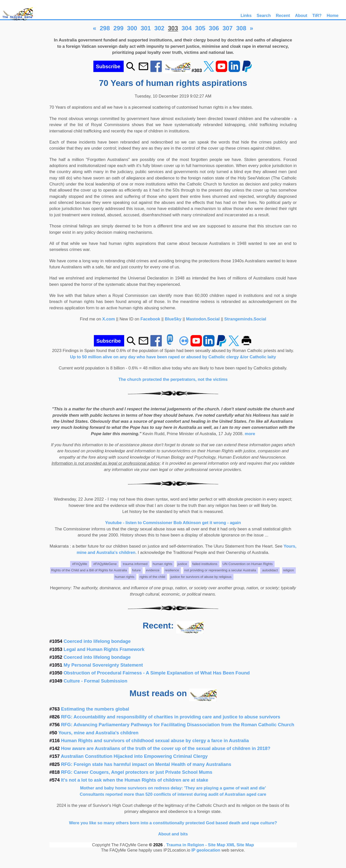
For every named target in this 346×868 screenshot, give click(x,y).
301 (146, 28)
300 (132, 28)
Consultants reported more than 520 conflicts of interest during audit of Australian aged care (173, 794)
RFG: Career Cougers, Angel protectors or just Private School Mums (137, 772)
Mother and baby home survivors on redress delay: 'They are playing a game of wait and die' (173, 788)
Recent (283, 16)
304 (187, 28)
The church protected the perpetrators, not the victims (173, 379)
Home (332, 16)
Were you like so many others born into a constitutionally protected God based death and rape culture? (173, 823)
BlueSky (173, 319)
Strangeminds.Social (245, 319)
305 (200, 28)
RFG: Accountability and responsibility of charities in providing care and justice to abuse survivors (171, 717)
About (301, 16)
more (250, 434)
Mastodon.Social (203, 319)
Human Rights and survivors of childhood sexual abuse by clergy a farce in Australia (155, 741)
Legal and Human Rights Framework (104, 649)
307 (228, 28)
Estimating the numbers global (95, 709)
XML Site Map (240, 845)
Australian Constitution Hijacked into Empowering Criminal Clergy (134, 756)
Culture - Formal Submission (95, 681)
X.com (109, 319)
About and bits (173, 834)
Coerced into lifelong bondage (97, 641)
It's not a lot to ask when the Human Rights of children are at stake (135, 780)
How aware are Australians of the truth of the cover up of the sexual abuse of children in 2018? (166, 748)
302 (159, 28)
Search (264, 16)
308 (241, 28)
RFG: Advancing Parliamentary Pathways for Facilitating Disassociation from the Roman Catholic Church (178, 725)
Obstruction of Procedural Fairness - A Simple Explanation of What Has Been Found (157, 673)
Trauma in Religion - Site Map (196, 845)
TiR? (317, 16)
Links (246, 16)
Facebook (150, 319)
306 (214, 28)
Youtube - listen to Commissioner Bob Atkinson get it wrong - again (173, 523)
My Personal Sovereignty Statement (103, 665)
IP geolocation (206, 850)
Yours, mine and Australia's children (98, 733)
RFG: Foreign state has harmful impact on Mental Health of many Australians (146, 764)
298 (105, 28)
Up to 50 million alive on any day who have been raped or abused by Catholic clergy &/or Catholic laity (173, 357)
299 (118, 28)
